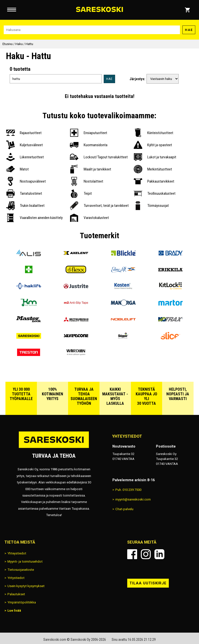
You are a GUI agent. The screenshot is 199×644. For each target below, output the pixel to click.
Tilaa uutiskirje (148, 583)
